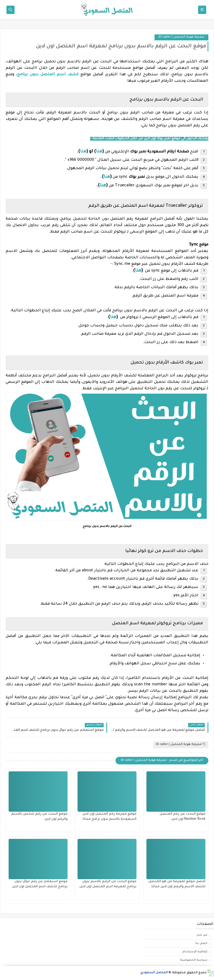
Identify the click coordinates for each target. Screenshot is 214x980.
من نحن (202, 935)
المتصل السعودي (154, 973)
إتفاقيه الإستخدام (195, 952)
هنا (107, 177)
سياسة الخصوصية (194, 960)
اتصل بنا (201, 943)
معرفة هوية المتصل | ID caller (181, 37)
